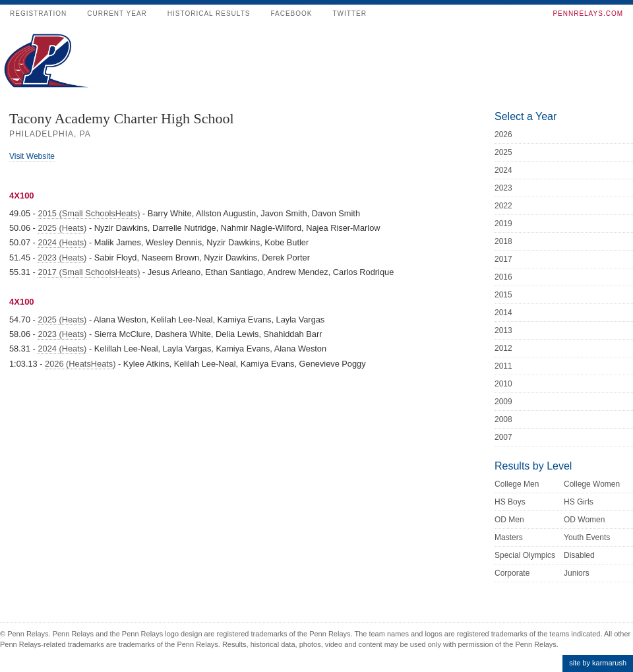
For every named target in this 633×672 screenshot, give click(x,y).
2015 (503, 295)
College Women (592, 484)
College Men (517, 484)
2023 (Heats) (62, 258)
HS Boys (510, 502)
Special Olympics (525, 555)
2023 (503, 188)
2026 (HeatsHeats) (80, 364)
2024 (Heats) (62, 242)
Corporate (512, 573)
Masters (509, 537)
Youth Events (587, 537)
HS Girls (579, 502)
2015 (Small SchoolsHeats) (89, 213)
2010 (503, 384)
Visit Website (32, 156)
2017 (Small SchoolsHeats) (89, 272)
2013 (503, 330)
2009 (503, 402)
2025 (503, 152)
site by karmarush (598, 663)
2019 (503, 224)
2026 (503, 135)
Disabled (579, 555)
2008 (503, 419)
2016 (503, 277)
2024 (503, 170)
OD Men (509, 520)
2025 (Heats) (62, 228)
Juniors (577, 573)
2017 (503, 259)
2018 (503, 241)
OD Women (584, 520)
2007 (503, 437)
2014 (503, 313)
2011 (503, 366)
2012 (503, 348)
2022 (503, 206)
